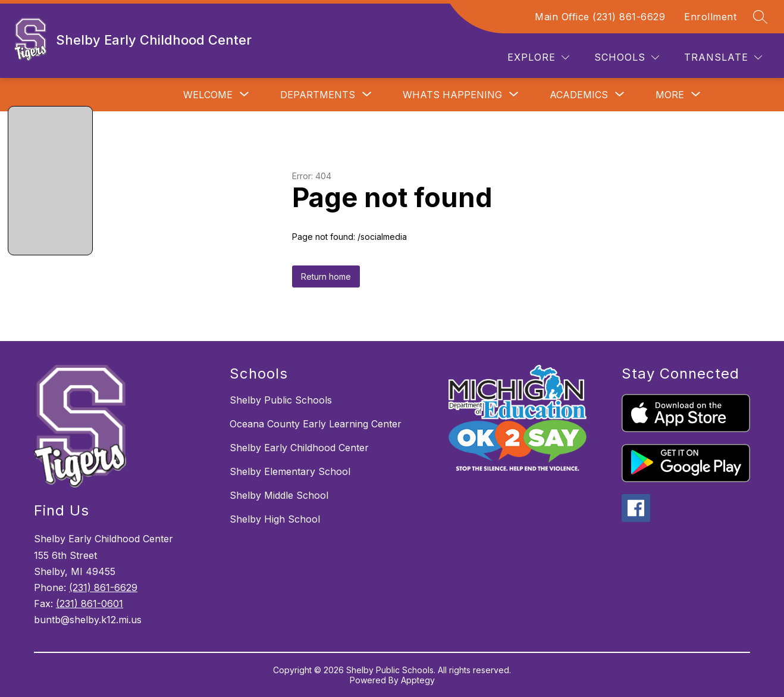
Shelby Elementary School (290, 471)
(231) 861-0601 (90, 604)
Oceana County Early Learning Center (316, 424)
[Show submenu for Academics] (579, 95)
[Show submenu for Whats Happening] (452, 95)
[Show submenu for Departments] (318, 95)
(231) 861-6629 (103, 587)
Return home (326, 276)
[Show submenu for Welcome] (208, 95)
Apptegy (418, 680)
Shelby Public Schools (281, 400)
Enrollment (710, 17)
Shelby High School (275, 519)
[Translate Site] (723, 57)
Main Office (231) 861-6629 (600, 17)
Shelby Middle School (279, 495)
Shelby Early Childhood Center (299, 448)
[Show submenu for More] (670, 95)
